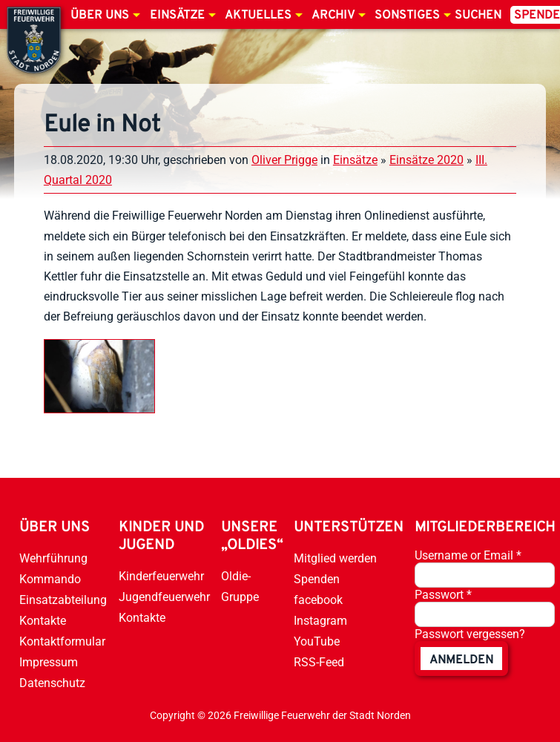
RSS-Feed (319, 662)
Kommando (50, 579)
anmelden (461, 660)
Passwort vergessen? (470, 634)
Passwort (443, 595)
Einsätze (177, 16)
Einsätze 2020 (426, 160)
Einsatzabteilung (63, 600)
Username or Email (468, 555)
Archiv (333, 16)
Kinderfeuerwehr (161, 576)
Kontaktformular (62, 641)
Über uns (100, 16)
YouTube (317, 641)
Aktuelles (258, 16)
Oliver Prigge (284, 160)
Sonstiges (407, 16)
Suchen (478, 16)
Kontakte (43, 621)
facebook (318, 600)
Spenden (317, 579)
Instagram (320, 621)
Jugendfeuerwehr (164, 597)
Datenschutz (52, 683)
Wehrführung (53, 558)
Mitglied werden (335, 558)
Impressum (49, 662)
